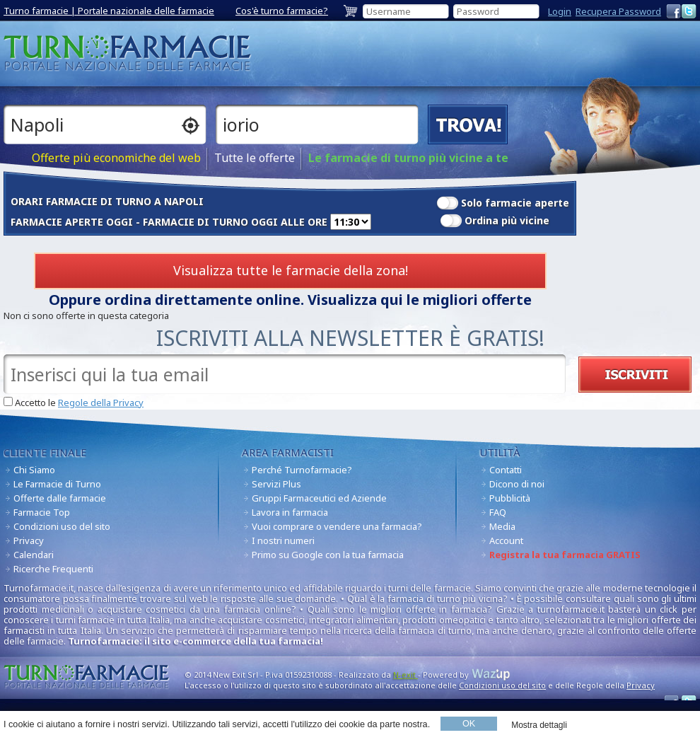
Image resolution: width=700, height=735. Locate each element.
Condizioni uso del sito (62, 526)
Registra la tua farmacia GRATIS (565, 555)
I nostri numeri (283, 540)
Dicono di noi (517, 484)
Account (506, 540)
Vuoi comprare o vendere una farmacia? (337, 526)
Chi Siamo (34, 470)
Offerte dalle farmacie (60, 498)
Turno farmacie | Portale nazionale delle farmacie (109, 11)
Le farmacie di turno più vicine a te (408, 158)
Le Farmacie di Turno (57, 484)
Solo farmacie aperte (515, 203)
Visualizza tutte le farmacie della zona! (291, 270)
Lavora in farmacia (290, 512)
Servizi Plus (276, 484)
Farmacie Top (42, 512)
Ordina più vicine (507, 220)
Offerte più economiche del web (116, 158)
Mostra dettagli (539, 725)
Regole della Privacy (101, 403)
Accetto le (79, 403)
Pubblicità (510, 498)
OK (469, 724)
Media (502, 526)
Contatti (506, 470)
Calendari (34, 555)
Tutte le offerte (255, 158)
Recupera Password (618, 11)
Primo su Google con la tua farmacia (328, 555)
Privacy (29, 540)
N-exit (406, 675)
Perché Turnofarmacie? (302, 470)
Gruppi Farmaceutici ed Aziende (319, 498)
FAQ (498, 512)
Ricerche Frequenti (53, 569)
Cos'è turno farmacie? (282, 11)
